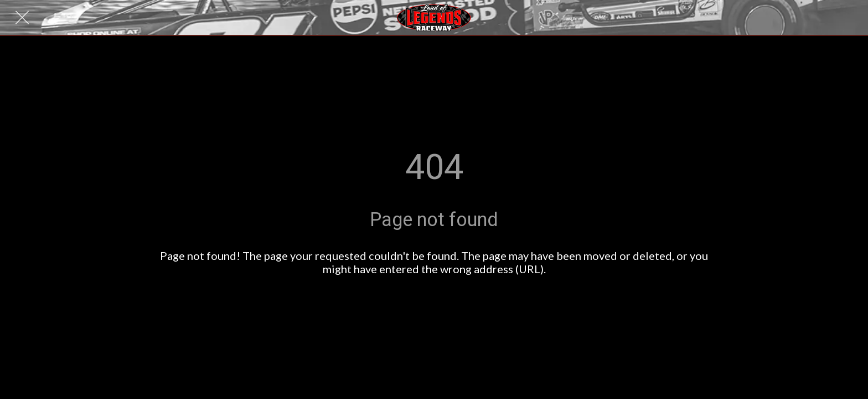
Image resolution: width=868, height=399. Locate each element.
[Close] (22, 18)
